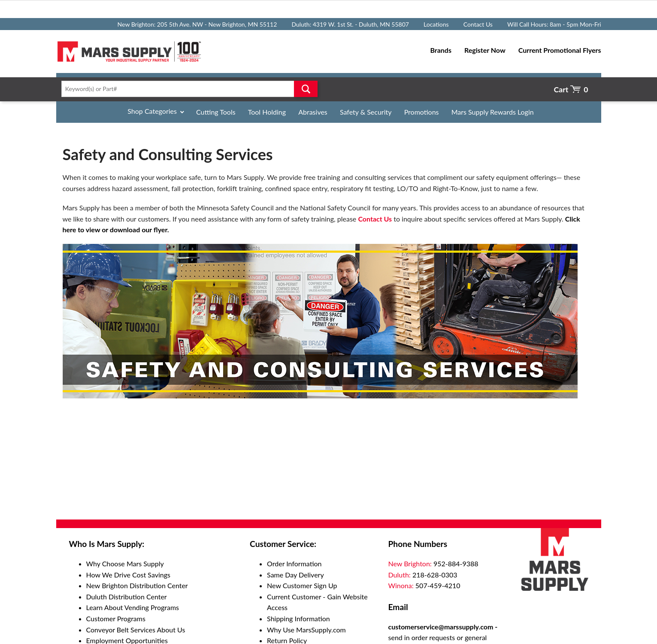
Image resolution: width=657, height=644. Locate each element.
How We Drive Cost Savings (128, 575)
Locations (436, 24)
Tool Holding (267, 112)
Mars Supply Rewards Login (493, 112)
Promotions (422, 112)
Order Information (294, 563)
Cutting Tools (216, 112)
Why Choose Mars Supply (125, 563)
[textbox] (187, 89)
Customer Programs (116, 618)
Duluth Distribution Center (127, 597)
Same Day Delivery (295, 575)
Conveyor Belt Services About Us (136, 630)
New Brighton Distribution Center (137, 585)
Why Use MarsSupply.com (306, 630)
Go (306, 89)
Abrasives (313, 112)
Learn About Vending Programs (133, 607)
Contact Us (478, 24)
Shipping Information (298, 618)
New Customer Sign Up (302, 585)
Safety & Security (366, 112)
